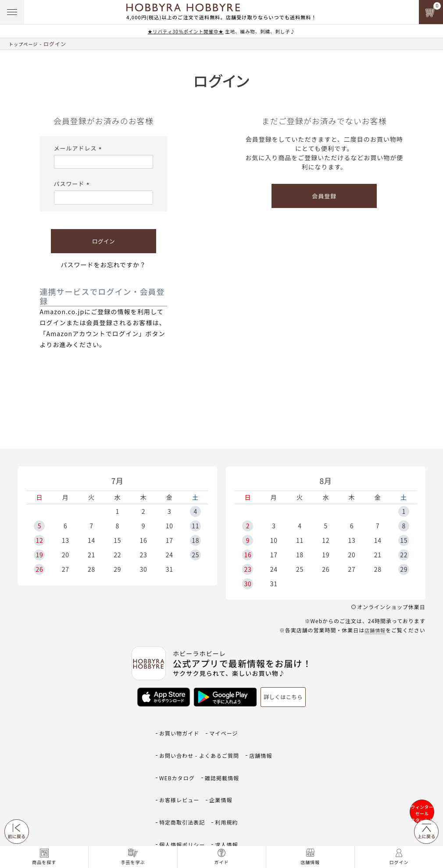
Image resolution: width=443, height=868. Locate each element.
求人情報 (231, 791)
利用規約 (231, 779)
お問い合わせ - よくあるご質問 (202, 740)
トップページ (26, 44)
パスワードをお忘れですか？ (103, 265)
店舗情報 (374, 630)
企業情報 (225, 766)
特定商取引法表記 (184, 779)
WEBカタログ (178, 753)
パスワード (73, 184)
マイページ (228, 727)
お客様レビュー (181, 766)
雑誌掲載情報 (226, 753)
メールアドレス (79, 148)
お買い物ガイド (181, 727)
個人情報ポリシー (184, 791)
